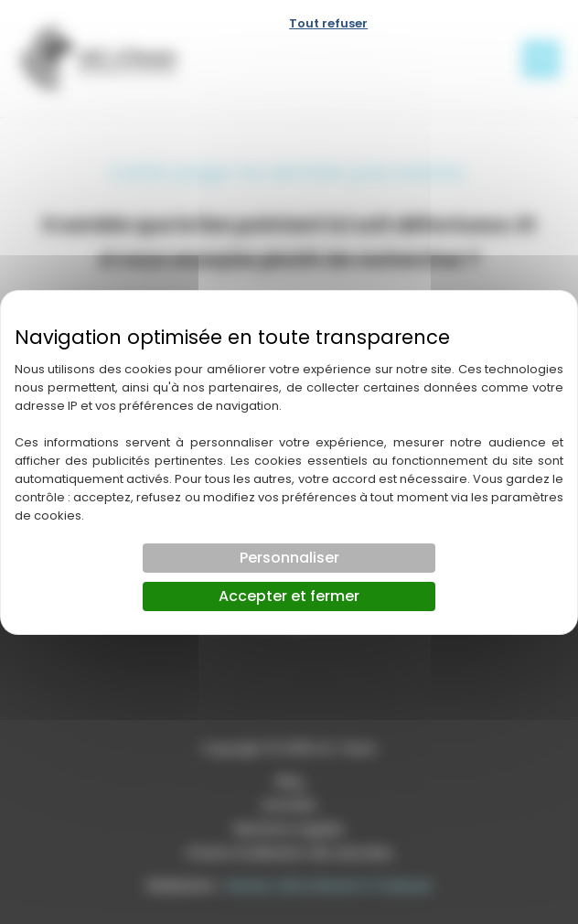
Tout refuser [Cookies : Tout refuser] (328, 23)
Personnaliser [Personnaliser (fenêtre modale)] (289, 558)
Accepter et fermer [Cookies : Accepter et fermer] (289, 596)
